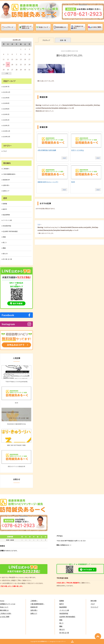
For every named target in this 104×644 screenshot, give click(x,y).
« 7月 (6, 73)
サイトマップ (94, 607)
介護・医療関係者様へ (9, 174)
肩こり (5, 242)
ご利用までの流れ (6, 613)
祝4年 (73, 182)
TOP (39, 224)
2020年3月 (6, 114)
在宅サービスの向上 (78, 150)
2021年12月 (6, 92)
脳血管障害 (6, 215)
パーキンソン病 (7, 220)
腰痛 (4, 248)
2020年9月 (6, 103)
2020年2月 (6, 120)
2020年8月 (6, 109)
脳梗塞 (5, 204)
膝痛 (4, 237)
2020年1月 (6, 125)
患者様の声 (6, 180)
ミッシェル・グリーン (61, 641)
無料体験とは (4, 610)
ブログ (64, 158)
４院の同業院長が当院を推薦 (47, 150)
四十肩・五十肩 (7, 259)
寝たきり (5, 254)
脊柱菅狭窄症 (7, 226)
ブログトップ (46, 40)
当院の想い (6, 185)
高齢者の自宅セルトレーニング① (48, 182)
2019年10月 (6, 137)
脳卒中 (5, 209)
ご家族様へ (6, 169)
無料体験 (94, 601)
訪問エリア (6, 191)
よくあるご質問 (5, 617)
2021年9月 (6, 98)
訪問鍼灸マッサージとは (8, 604)
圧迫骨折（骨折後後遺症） (10, 231)
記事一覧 (63, 40)
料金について (4, 607)
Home (2, 601)
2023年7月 (6, 87)
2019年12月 (6, 131)
